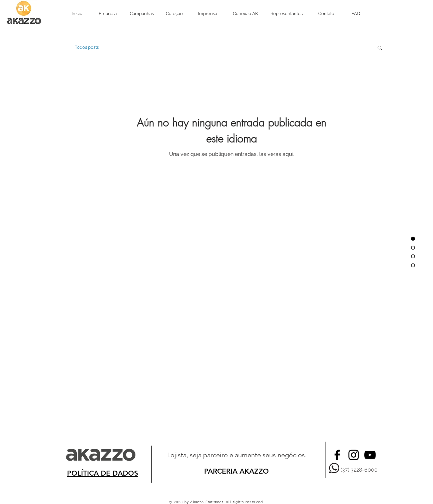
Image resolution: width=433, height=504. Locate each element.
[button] (380, 48)
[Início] (77, 14)
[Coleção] (174, 14)
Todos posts (87, 47)
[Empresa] (108, 14)
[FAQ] (356, 14)
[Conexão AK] (245, 14)
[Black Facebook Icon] (337, 455)
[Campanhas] (142, 14)
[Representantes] (286, 14)
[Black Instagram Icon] (354, 455)
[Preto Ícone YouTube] (370, 455)
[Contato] (326, 14)
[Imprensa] (208, 14)
